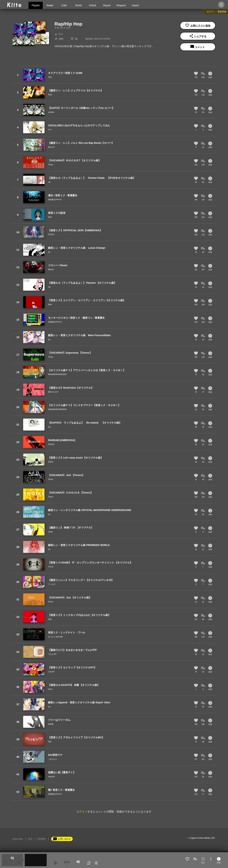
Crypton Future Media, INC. (202, 838)
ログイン (211, 12)
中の (50, 130)
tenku (50, 689)
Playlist (36, 5)
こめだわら (53, 759)
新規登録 (222, 12)
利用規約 (42, 839)
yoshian (51, 112)
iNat (50, 742)
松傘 (50, 217)
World (78, 5)
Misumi (51, 269)
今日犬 (51, 567)
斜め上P (51, 147)
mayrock (51, 777)
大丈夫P (51, 672)
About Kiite (18, 839)
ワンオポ (52, 584)
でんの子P (52, 654)
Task (50, 77)
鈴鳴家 (51, 724)
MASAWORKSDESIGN (57, 374)
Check (93, 5)
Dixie (50, 95)
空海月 (51, 462)
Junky (50, 532)
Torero (51, 165)
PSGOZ (51, 235)
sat (49, 182)
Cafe (64, 5)
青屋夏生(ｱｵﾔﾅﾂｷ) (55, 200)
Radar (50, 5)
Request (121, 5)
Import (135, 5)
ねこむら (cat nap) (55, 637)
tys (49, 252)
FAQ (30, 839)
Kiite (59, 34)
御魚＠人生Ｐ (53, 392)
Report (107, 5)
